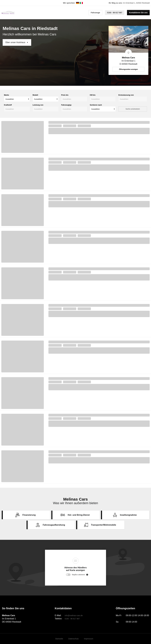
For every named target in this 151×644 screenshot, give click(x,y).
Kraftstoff (8, 105)
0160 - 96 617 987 (115, 13)
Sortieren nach (96, 105)
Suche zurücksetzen (133, 109)
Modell (35, 95)
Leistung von (38, 105)
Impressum (89, 639)
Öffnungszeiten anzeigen (128, 69)
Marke (7, 95)
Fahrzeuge (95, 13)
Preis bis (65, 95)
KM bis (93, 95)
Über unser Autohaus (16, 42)
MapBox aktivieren (78, 575)
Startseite (59, 639)
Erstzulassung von (126, 95)
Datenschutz (74, 639)
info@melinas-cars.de (74, 615)
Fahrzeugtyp (66, 105)
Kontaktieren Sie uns (138, 13)
